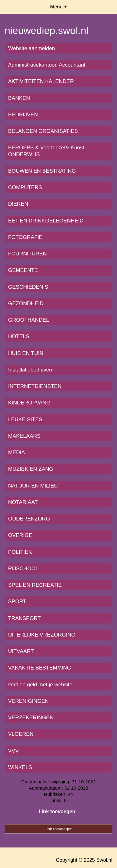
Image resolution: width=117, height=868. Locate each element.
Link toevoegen (57, 812)
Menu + (59, 7)
